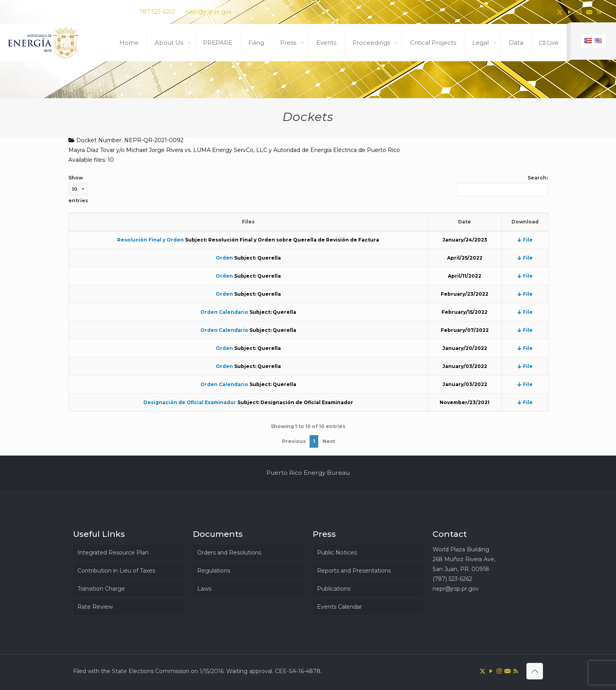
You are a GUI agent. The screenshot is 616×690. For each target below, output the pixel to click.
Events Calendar (339, 607)
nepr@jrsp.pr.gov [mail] (209, 12)
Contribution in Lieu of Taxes (116, 571)
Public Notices (337, 553)
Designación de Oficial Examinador (190, 402)
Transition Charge (101, 589)
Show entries (78, 189)
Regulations (214, 571)
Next (329, 441)
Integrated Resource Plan (113, 553)
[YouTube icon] (569, 12)
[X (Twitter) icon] (560, 12)
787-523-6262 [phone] (157, 12)
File (525, 240)
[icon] (589, 12)
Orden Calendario (224, 312)
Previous (294, 441)
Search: (502, 186)
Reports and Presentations (354, 571)
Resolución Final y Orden (150, 240)
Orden (224, 258)
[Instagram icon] (579, 12)
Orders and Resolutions (229, 553)
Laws (204, 589)
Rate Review (95, 607)
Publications (334, 589)
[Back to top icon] (535, 671)
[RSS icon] (599, 12)
